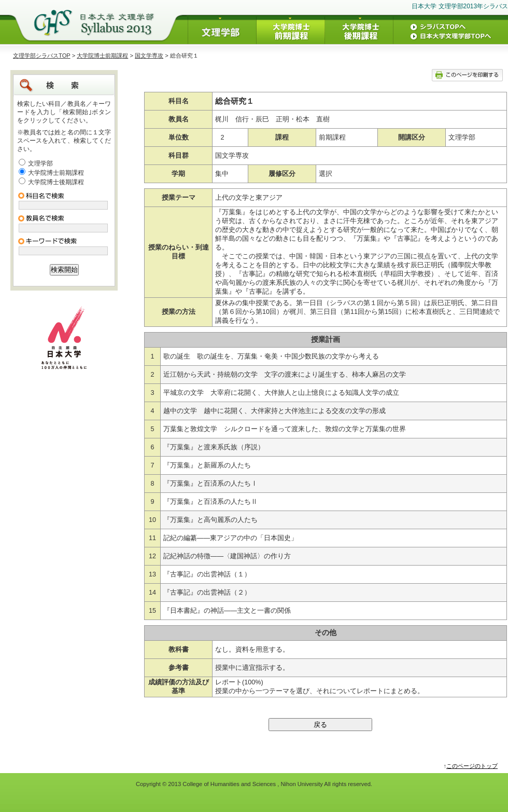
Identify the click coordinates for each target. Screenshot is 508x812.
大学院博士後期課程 (56, 182)
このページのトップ (472, 766)
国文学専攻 (149, 56)
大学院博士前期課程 (102, 56)
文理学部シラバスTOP (42, 56)
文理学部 (40, 163)
